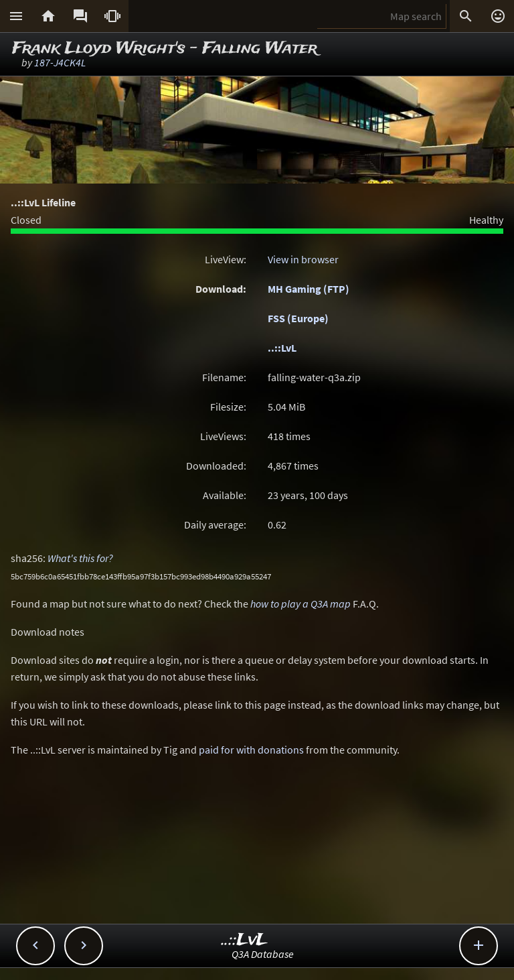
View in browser (303, 259)
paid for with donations (251, 750)
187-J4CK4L (60, 62)
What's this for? (80, 558)
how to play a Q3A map (301, 604)
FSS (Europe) (298, 318)
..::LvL (282, 348)
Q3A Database (263, 954)
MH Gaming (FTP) (309, 289)
